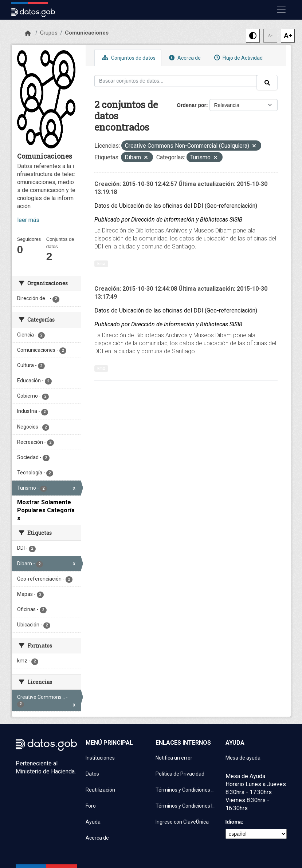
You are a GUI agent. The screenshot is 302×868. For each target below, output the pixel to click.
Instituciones (100, 758)
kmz (101, 264)
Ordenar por (191, 105)
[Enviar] (267, 83)
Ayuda (93, 822)
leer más (28, 220)
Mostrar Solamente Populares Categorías (46, 510)
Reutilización (100, 790)
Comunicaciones (87, 33)
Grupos (49, 33)
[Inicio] (28, 33)
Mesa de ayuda (243, 758)
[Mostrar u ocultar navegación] (281, 10)
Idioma (234, 822)
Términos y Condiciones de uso (186, 790)
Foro (91, 806)
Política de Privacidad (180, 774)
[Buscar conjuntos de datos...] (176, 81)
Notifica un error (174, 758)
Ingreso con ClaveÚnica (182, 822)
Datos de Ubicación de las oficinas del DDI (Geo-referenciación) (176, 206)
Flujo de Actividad (238, 58)
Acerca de (184, 58)
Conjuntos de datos (128, 58)
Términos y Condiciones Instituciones (186, 806)
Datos (92, 774)
